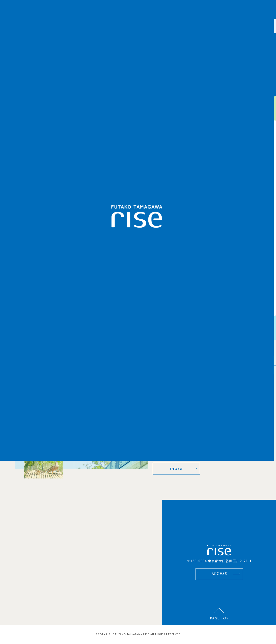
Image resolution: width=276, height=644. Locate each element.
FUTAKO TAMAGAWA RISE (132, 634)
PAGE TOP (219, 618)
